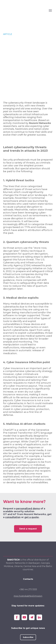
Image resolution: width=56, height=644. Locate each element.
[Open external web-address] (25, 11)
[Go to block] (28, 549)
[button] (28, 529)
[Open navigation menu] (50, 11)
